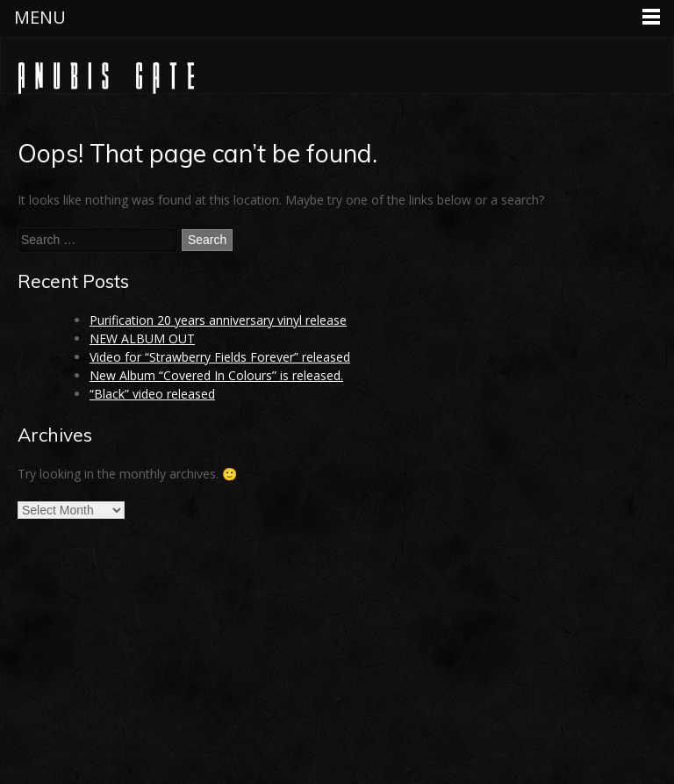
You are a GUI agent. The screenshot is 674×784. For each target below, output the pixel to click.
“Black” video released (152, 394)
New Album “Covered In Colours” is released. (216, 375)
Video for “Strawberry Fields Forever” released (220, 357)
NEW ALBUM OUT (142, 338)
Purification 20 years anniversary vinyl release (218, 320)
